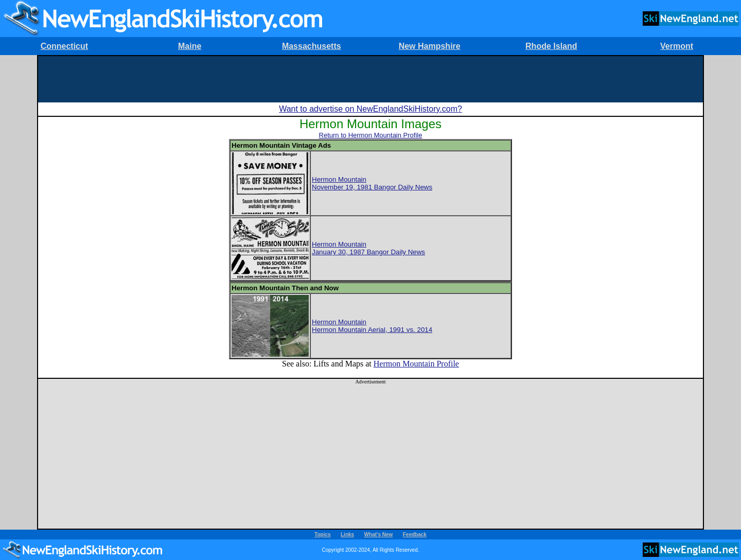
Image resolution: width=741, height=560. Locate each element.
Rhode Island (551, 46)
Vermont (677, 46)
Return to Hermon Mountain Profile (371, 135)
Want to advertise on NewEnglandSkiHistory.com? (370, 109)
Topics (322, 535)
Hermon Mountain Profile (416, 364)
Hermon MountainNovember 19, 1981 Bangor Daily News (372, 183)
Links (347, 535)
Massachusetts (312, 46)
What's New (379, 535)
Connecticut (64, 46)
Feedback (415, 535)
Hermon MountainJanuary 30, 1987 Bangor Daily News (368, 248)
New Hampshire (430, 46)
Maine (190, 46)
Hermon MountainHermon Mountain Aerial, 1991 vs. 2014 (372, 326)
